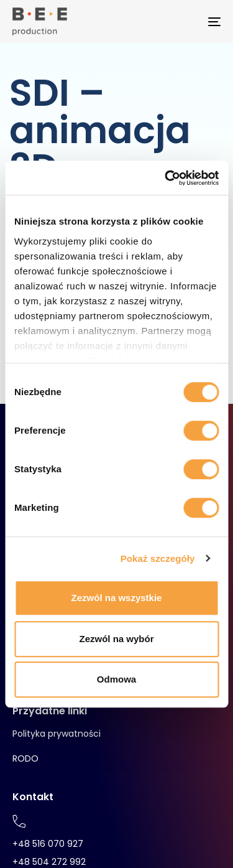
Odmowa (116, 679)
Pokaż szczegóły (158, 558)
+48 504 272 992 (49, 862)
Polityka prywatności (57, 734)
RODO (25, 758)
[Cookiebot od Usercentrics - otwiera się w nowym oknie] (166, 178)
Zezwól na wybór (116, 639)
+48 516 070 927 (48, 844)
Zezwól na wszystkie (117, 598)
